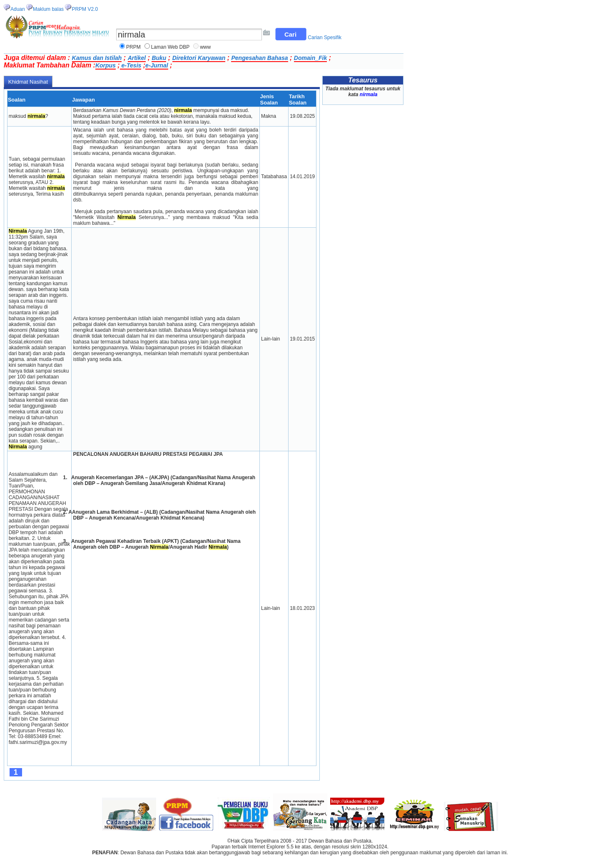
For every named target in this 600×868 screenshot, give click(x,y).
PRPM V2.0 (85, 9)
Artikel (137, 58)
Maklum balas (48, 9)
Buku (159, 58)
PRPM (133, 47)
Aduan (18, 9)
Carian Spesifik (325, 37)
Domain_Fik (310, 58)
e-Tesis (131, 65)
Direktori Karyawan (199, 58)
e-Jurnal (157, 65)
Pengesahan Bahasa (259, 58)
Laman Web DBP (171, 47)
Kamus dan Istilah (97, 58)
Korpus (106, 65)
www (205, 47)
